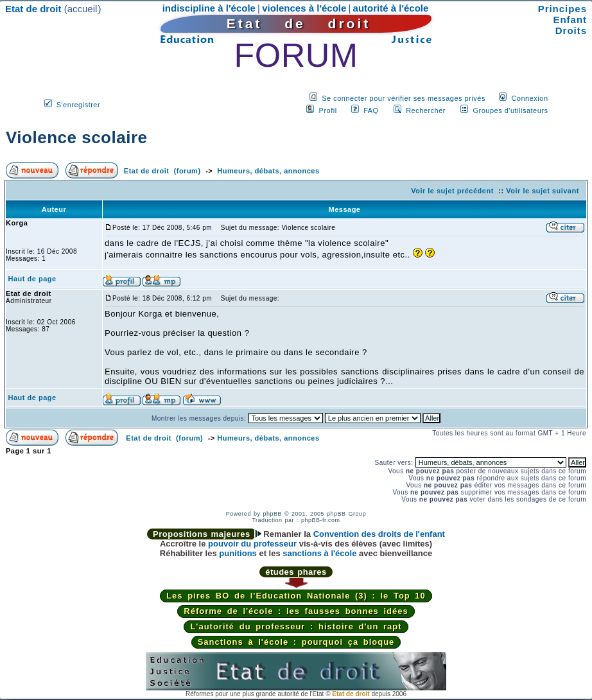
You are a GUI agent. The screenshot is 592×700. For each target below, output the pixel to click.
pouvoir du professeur (252, 544)
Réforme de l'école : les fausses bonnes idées (296, 611)
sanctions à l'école (319, 553)
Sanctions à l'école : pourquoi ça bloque (296, 642)
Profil (328, 110)
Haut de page (32, 279)
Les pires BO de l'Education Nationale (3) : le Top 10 (296, 596)
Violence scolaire (76, 137)
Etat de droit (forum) (162, 171)
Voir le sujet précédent (452, 191)
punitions (238, 553)
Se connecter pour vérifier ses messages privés (404, 98)
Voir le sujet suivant (543, 191)
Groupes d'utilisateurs (510, 110)
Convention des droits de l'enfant (379, 534)
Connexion (529, 98)
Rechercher (426, 110)
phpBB (272, 514)
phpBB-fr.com (321, 520)
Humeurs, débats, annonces (268, 171)
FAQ (371, 110)
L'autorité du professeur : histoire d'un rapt (296, 626)
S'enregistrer (79, 105)
